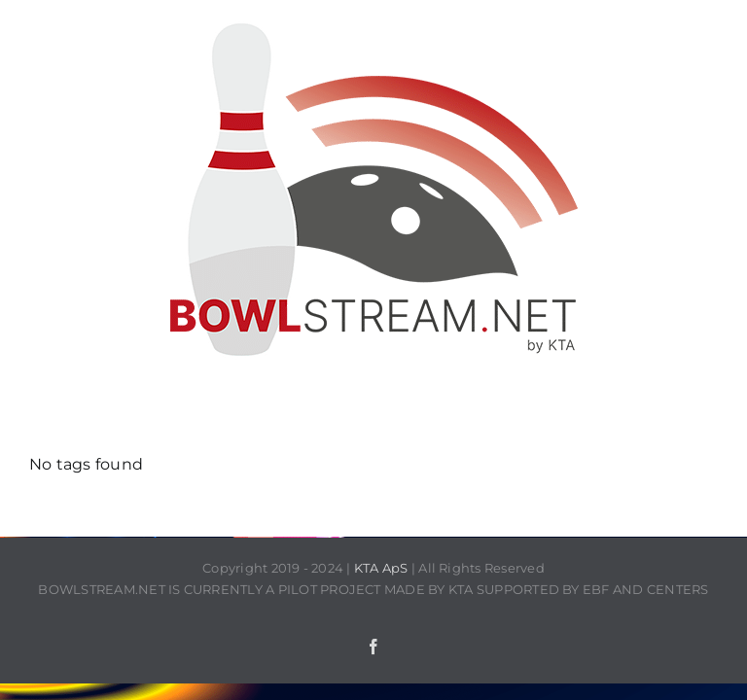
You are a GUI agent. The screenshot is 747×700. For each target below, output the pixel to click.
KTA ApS (381, 568)
